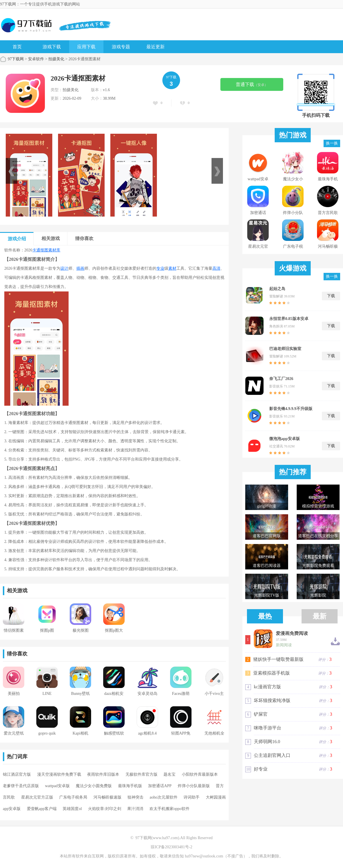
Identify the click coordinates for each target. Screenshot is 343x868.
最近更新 (155, 47)
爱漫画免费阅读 (292, 633)
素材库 (54, 250)
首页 (17, 47)
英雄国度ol (72, 809)
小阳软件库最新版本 (200, 774)
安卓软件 (36, 59)
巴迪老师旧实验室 (285, 349)
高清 (216, 268)
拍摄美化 (56, 59)
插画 (80, 268)
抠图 (44, 250)
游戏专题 (121, 47)
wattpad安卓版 (57, 786)
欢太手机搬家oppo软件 (169, 809)
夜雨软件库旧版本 (103, 774)
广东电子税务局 (73, 797)
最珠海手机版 (130, 786)
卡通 (36, 250)
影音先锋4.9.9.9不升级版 (291, 409)
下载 (331, 296)
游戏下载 (52, 47)
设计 (64, 268)
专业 (160, 268)
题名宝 (169, 774)
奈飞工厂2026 (281, 379)
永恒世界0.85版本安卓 (289, 319)
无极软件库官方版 (141, 774)
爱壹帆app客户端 (42, 809)
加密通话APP (160, 786)
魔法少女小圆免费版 (94, 786)
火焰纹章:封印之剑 (105, 809)
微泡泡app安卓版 (285, 439)
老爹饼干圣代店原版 (21, 786)
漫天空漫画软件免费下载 (59, 774)
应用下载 (86, 47)
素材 (172, 268)
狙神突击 (135, 797)
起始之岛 (277, 289)
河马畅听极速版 (107, 797)
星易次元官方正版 (37, 797)
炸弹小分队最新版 (194, 786)
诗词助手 (192, 797)
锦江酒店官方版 (17, 774)
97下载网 (16, 59)
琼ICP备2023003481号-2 (171, 847)
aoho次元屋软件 (164, 797)
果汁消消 (135, 809)
